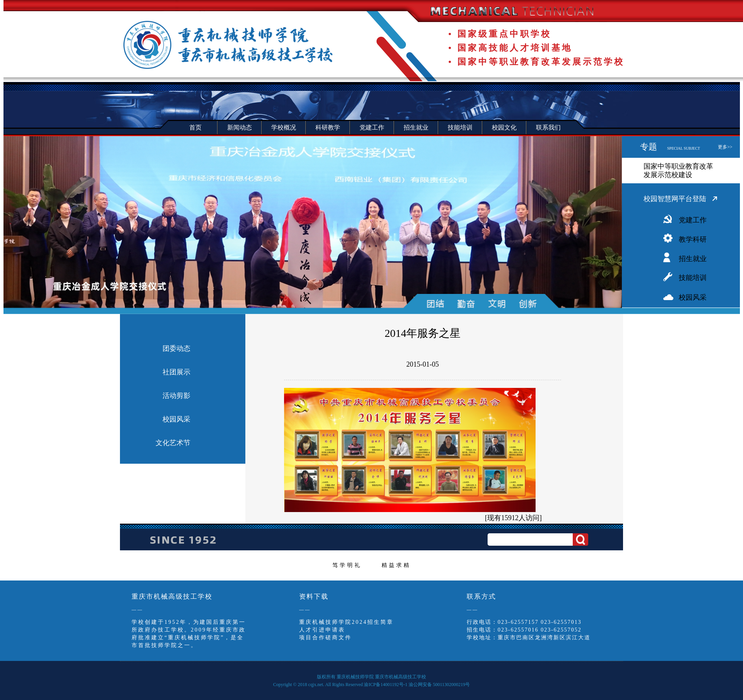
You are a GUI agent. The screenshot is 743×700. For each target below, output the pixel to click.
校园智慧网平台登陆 (675, 199)
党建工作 (693, 220)
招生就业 (693, 259)
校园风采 (693, 297)
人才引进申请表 (322, 630)
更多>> (725, 147)
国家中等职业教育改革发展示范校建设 (678, 171)
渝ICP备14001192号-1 (385, 685)
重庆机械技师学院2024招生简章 (346, 622)
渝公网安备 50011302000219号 (439, 685)
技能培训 (693, 278)
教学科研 (693, 239)
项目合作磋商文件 (325, 638)
